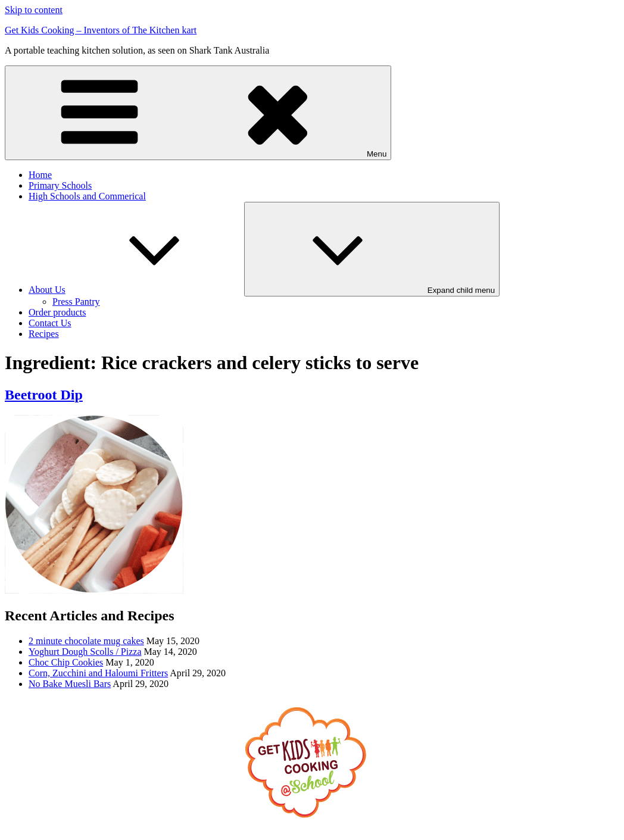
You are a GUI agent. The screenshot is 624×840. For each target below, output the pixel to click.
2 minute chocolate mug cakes (86, 641)
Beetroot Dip (44, 395)
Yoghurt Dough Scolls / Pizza (85, 652)
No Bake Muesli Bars (70, 684)
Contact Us (50, 323)
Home (40, 175)
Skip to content (34, 10)
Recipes (44, 334)
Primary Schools (60, 185)
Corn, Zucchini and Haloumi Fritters (98, 673)
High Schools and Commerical (87, 196)
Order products (57, 312)
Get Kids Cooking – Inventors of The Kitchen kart (101, 30)
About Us (136, 290)
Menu (198, 113)
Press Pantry (76, 302)
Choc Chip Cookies (66, 662)
